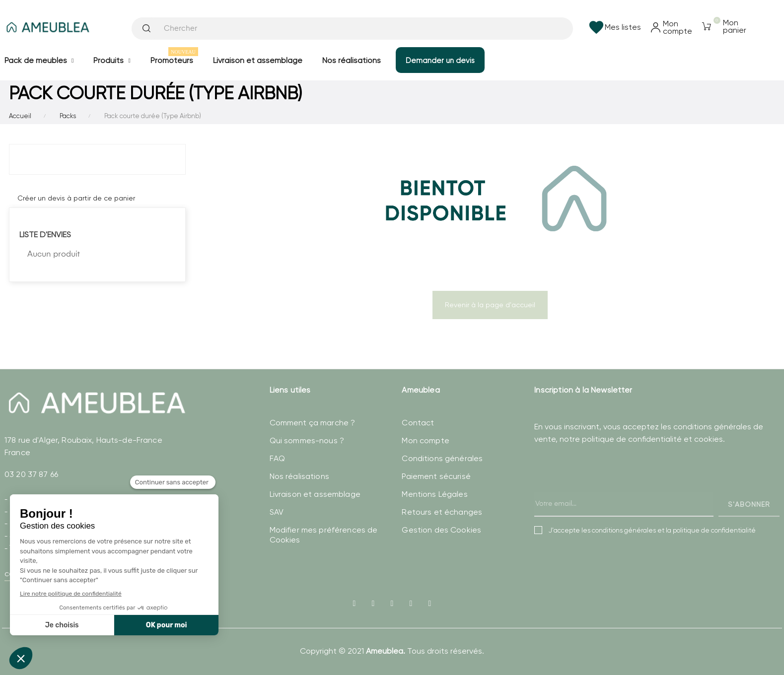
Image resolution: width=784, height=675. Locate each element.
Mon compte (425, 440)
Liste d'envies (45, 235)
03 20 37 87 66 (31, 474)
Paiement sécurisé (436, 476)
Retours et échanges (442, 512)
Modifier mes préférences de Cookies (324, 535)
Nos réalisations (299, 476)
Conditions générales (442, 458)
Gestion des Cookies (441, 530)
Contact (418, 423)
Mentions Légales (434, 494)
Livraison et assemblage (315, 494)
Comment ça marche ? (313, 423)
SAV (277, 512)
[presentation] (610, 490)
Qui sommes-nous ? (307, 440)
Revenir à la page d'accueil (490, 305)
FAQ (277, 458)
